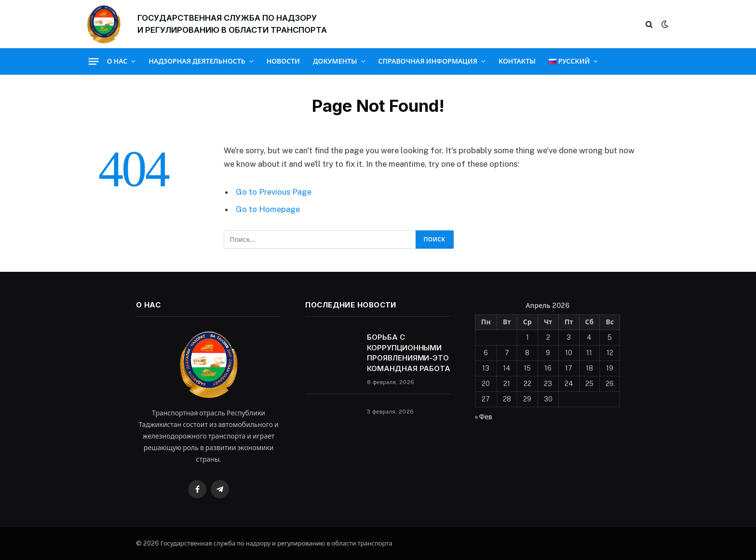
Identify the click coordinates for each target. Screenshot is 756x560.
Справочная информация (428, 61)
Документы (335, 61)
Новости (283, 61)
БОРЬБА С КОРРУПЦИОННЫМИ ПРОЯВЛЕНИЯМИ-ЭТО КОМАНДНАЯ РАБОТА (409, 353)
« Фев (484, 417)
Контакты (517, 61)
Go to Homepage (268, 209)
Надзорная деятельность (197, 61)
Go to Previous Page (274, 192)
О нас (117, 61)
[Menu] (93, 61)
